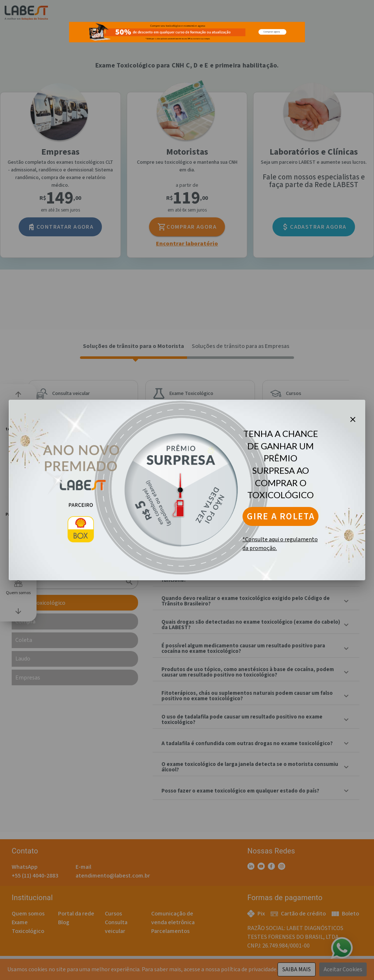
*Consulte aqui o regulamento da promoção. (280, 544)
